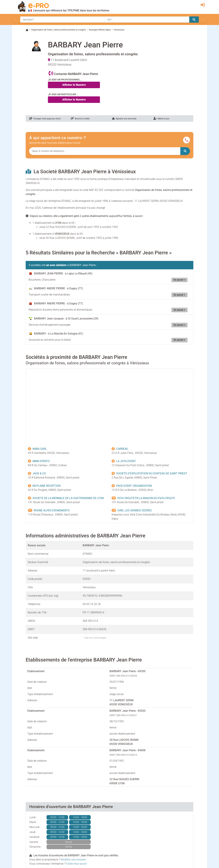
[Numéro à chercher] (105, 151)
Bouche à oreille (80, 119)
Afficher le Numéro (74, 85)
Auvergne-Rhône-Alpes (100, 30)
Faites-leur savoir (76, 864)
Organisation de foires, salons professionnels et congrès (59, 30)
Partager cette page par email (45, 119)
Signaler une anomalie (124, 119)
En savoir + (179, 280)
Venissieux (119, 30)
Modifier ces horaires (73, 860)
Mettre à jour (161, 119)
